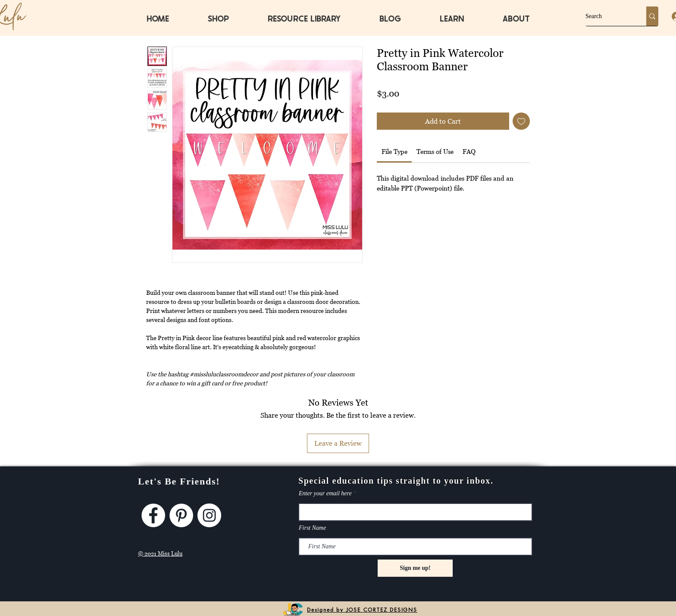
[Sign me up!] (415, 568)
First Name (312, 528)
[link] (394, 151)
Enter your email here (325, 494)
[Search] (607, 16)
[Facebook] (153, 515)
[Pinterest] (181, 515)
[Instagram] (209, 515)
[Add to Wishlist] (521, 121)
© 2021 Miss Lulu (160, 553)
